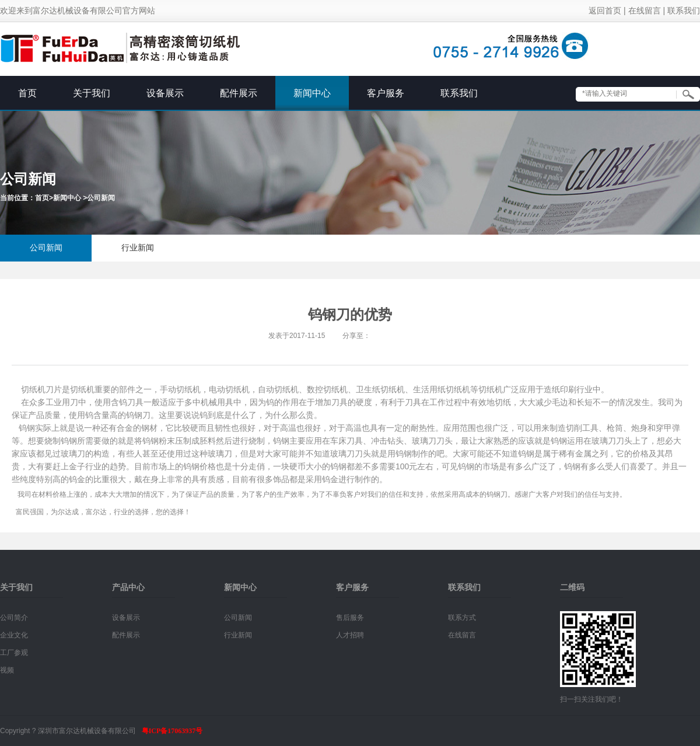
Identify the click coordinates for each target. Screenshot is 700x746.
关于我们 (92, 93)
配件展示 (239, 93)
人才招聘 (350, 635)
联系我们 (684, 11)
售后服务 (350, 618)
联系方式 (462, 618)
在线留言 (645, 11)
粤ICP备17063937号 (172, 731)
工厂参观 (14, 653)
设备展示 (165, 93)
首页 (27, 93)
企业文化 (14, 635)
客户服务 (386, 93)
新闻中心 (312, 93)
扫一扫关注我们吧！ (591, 699)
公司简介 (14, 618)
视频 (7, 670)
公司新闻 (101, 198)
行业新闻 (138, 248)
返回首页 (605, 11)
